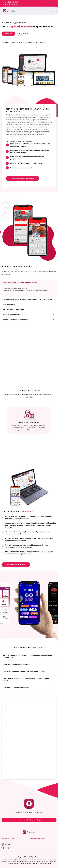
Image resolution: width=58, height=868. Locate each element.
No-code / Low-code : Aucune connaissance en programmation (27, 299)
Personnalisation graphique (14, 309)
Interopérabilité (9, 304)
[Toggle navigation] (54, 11)
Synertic (38, 857)
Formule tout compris (11, 315)
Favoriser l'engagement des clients (17, 664)
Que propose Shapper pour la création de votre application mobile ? (26, 679)
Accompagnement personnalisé (15, 320)
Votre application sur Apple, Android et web (20, 283)
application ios (26, 861)
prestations (44, 859)
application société (45, 863)
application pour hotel (45, 861)
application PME (9, 861)
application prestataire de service (21, 863)
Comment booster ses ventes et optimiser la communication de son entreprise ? (28, 656)
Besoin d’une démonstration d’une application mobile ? (24, 671)
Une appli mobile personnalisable (16, 687)
